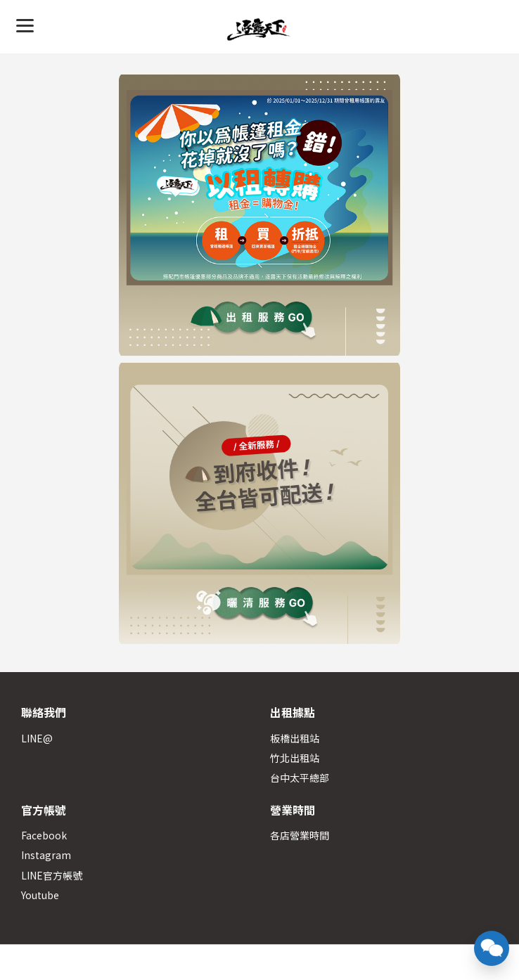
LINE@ (37, 738)
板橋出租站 (295, 738)
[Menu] (25, 25)
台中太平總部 (300, 778)
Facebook (44, 835)
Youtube (40, 895)
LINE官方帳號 (52, 875)
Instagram (46, 855)
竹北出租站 (295, 758)
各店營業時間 (300, 835)
